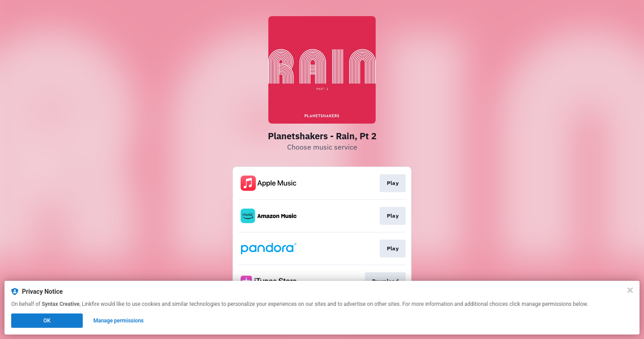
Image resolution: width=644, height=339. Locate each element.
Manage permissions (119, 321)
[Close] (630, 290)
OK (47, 321)
